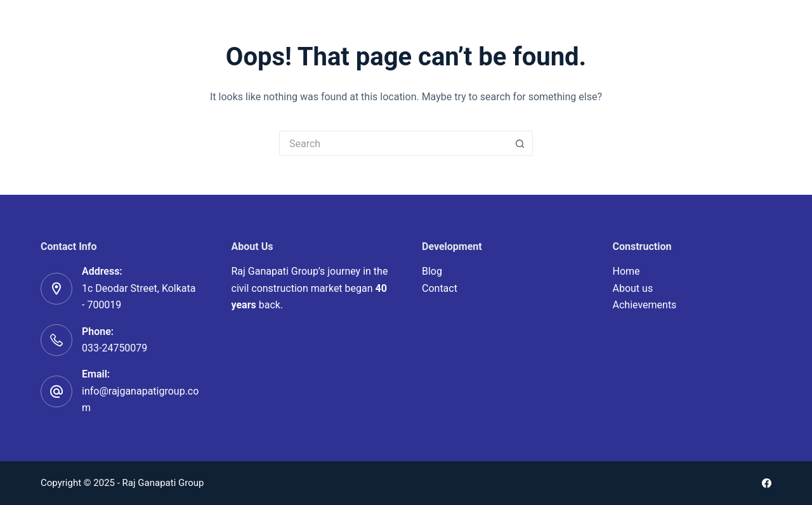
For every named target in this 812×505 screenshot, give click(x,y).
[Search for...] (393, 143)
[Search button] (520, 143)
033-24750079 (115, 348)
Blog (432, 271)
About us (633, 288)
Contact (440, 288)
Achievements (645, 305)
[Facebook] (767, 483)
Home (626, 271)
